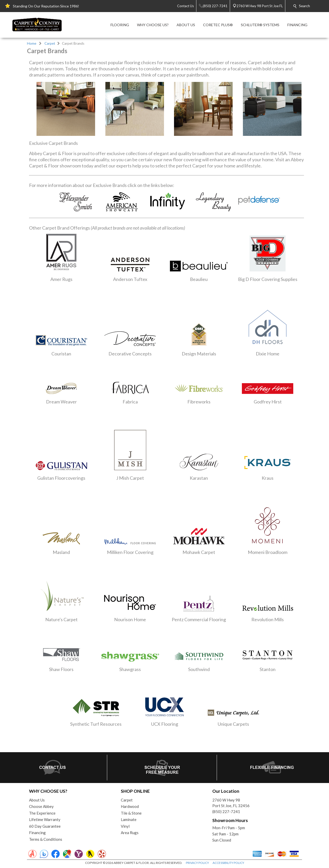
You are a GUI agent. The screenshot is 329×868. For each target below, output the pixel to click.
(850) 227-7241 (226, 812)
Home (32, 43)
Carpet (50, 43)
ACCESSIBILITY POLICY (228, 863)
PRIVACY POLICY (197, 863)
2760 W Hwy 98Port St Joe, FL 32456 (231, 803)
